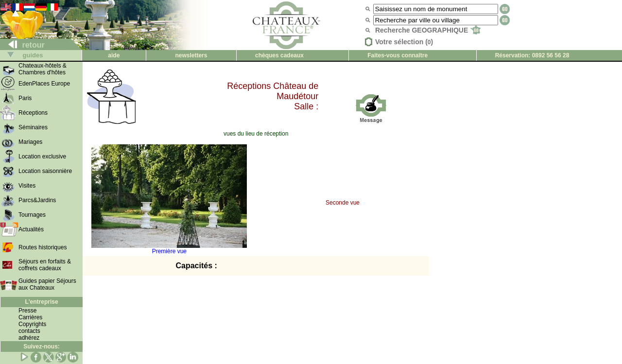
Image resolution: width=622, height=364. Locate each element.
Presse (27, 311)
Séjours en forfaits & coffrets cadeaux (45, 265)
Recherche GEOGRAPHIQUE (428, 30)
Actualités (31, 229)
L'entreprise (41, 302)
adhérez (29, 338)
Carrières (30, 317)
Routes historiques (43, 247)
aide (114, 55)
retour (23, 45)
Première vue (169, 249)
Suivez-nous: (42, 347)
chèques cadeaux (279, 55)
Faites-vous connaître (397, 55)
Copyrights (32, 324)
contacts (29, 331)
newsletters (191, 55)
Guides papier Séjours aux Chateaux (47, 284)
